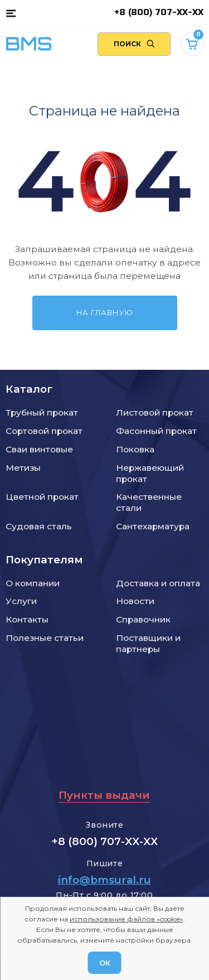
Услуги (21, 601)
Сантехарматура (153, 526)
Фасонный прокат (156, 431)
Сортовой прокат (44, 431)
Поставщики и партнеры (148, 643)
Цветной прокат (42, 497)
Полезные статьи (45, 638)
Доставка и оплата (158, 583)
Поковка (135, 449)
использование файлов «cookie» (127, 919)
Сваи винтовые (39, 449)
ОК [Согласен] (105, 963)
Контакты (27, 619)
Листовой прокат (155, 412)
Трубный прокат (42, 412)
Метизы (23, 468)
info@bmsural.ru (104, 880)
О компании (33, 583)
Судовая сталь (39, 526)
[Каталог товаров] (11, 13)
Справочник (143, 619)
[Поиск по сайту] (134, 44)
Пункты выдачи (104, 795)
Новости (135, 601)
